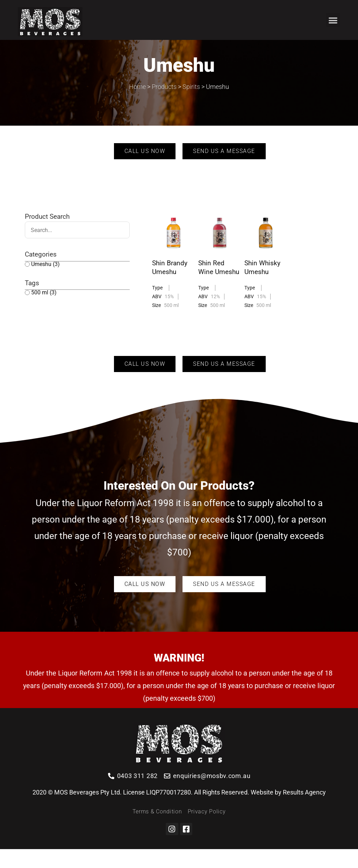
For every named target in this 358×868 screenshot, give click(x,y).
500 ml (44, 311)
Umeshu (45, 283)
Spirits (191, 105)
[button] (333, 20)
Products (164, 105)
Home (137, 105)
